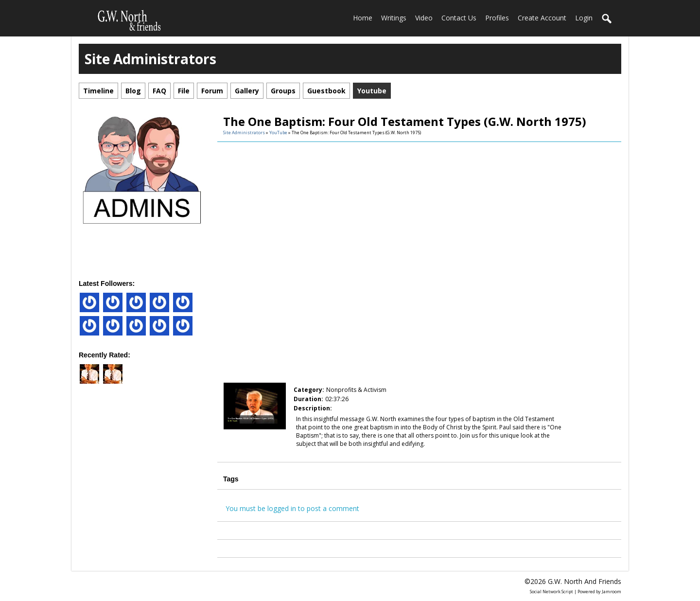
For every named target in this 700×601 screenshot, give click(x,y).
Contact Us (459, 18)
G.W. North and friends (585, 581)
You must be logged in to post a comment (292, 508)
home (363, 18)
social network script (551, 592)
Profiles (497, 18)
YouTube (278, 133)
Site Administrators (244, 133)
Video (424, 18)
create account (542, 18)
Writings (394, 18)
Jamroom (612, 592)
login (584, 18)
